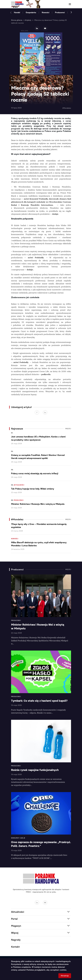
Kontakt (15, 947)
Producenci (60, 12)
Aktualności (19, 485)
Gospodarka (31, 12)
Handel (17, 12)
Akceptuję (65, 976)
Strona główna (17, 20)
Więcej (68, 429)
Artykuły (28, 20)
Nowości (46, 12)
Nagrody (16, 940)
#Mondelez (67, 108)
